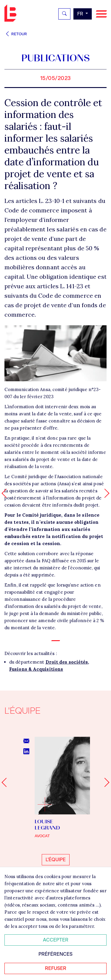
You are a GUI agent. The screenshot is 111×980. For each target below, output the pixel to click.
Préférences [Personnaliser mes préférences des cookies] (55, 954)
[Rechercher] (64, 14)
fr (81, 14)
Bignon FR (12, 13)
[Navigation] (101, 14)
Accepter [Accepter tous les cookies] (56, 940)
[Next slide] (105, 782)
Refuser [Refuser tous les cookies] (56, 968)
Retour (16, 34)
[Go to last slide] (6, 782)
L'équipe (56, 860)
